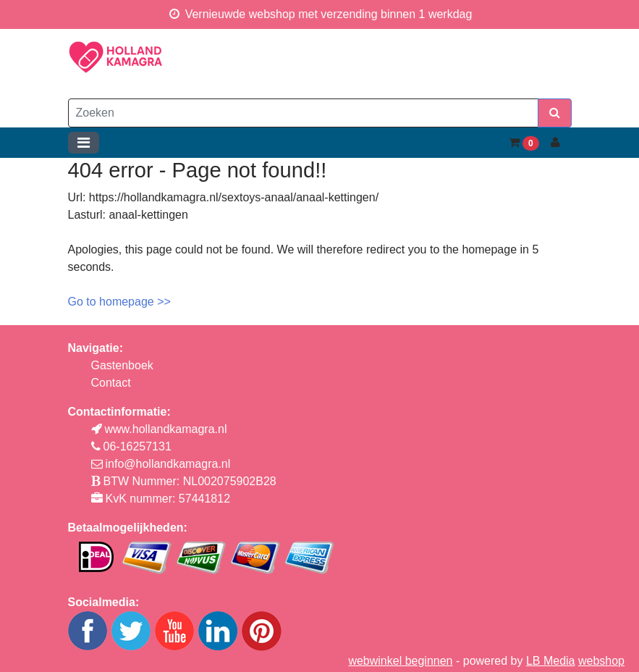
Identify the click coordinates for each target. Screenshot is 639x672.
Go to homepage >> (119, 302)
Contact (111, 383)
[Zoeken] (303, 113)
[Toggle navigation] (84, 143)
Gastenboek (122, 365)
